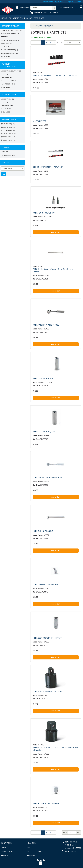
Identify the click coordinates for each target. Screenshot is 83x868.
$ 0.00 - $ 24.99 (6, 124)
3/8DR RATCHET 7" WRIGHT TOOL (46, 325)
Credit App (39, 18)
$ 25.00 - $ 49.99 (6, 127)
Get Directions (34, 851)
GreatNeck (5, 109)
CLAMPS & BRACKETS (8, 50)
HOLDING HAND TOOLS (44, 26)
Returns (31, 855)
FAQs (29, 847)
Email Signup (7, 851)
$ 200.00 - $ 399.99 (7, 137)
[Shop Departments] (23, 8)
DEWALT (4, 74)
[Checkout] (53, 13)
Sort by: (60, 42)
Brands (28, 18)
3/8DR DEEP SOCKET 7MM (43, 378)
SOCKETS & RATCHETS (8, 40)
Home (4, 18)
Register (70, 2)
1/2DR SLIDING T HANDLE (43, 531)
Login (79, 2)
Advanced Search (8, 155)
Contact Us (6, 843)
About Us (31, 843)
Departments (16, 18)
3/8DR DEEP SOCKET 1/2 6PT (44, 432)
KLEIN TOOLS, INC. (7, 84)
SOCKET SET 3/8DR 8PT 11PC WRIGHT (48, 167)
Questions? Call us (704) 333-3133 (53, 2)
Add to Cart (56, 232)
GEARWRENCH (6, 105)
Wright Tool (6, 99)
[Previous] (32, 43)
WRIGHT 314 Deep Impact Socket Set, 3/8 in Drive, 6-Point (55, 75)
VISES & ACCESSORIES (8, 53)
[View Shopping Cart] (39, 13)
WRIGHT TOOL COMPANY (9, 71)
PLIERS (3, 47)
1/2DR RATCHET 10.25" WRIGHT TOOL (47, 478)
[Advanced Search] (66, 8)
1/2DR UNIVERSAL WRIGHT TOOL (46, 585)
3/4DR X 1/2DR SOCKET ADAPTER (46, 803)
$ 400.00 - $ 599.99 (7, 140)
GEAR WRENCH (6, 77)
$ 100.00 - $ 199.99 (7, 134)
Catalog (5, 152)
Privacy (4, 855)
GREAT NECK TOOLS (8, 81)
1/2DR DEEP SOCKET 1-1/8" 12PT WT (47, 638)
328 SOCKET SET (39, 121)
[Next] (54, 833)
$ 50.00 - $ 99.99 (6, 130)
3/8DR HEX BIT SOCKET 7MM (44, 213)
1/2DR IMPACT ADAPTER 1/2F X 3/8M (47, 691)
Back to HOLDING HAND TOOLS (12, 30)
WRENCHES (5, 43)
